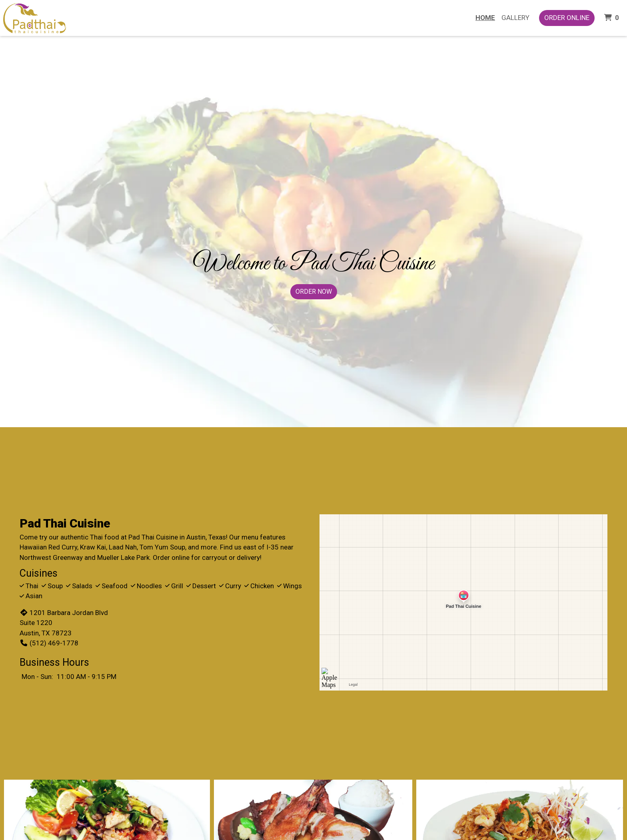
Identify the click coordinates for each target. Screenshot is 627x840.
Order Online (567, 18)
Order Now (314, 292)
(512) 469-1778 (49, 643)
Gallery (515, 18)
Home (485, 18)
